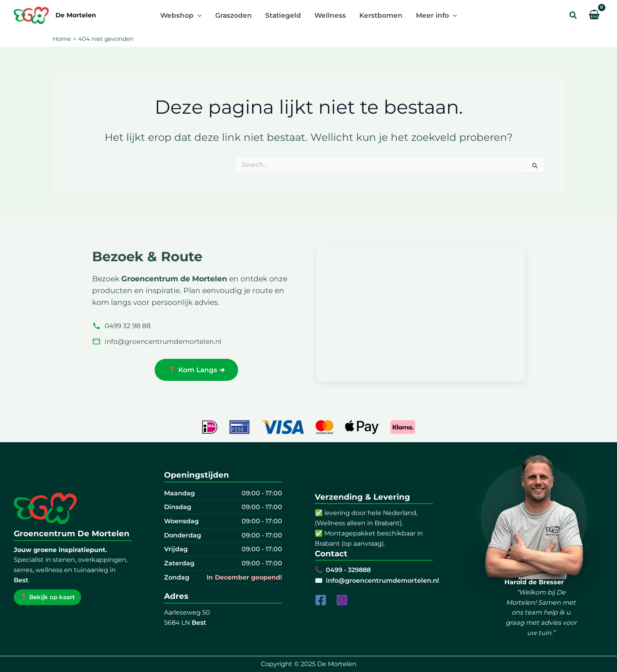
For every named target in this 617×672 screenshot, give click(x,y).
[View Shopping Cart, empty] (594, 15)
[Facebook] (321, 600)
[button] (574, 16)
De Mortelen (76, 15)
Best (21, 580)
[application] (198, 15)
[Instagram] (342, 600)
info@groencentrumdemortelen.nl (157, 342)
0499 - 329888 (348, 570)
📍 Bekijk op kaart (47, 597)
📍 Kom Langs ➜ (196, 370)
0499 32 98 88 (121, 326)
